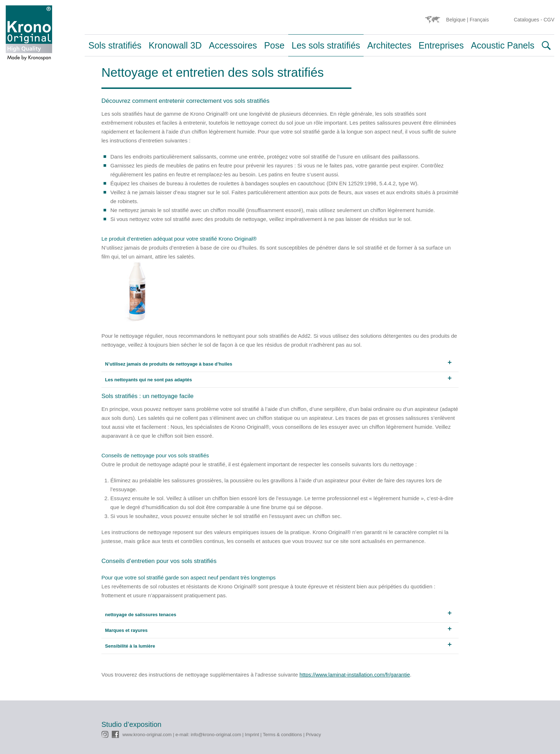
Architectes (389, 45)
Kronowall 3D (175, 45)
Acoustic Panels (502, 45)
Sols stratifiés (115, 45)
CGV (549, 20)
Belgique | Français (467, 20)
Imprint (252, 735)
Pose (274, 45)
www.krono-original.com (147, 735)
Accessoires (233, 45)
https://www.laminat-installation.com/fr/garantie (355, 675)
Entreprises (441, 45)
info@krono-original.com (216, 735)
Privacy (313, 735)
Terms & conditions (282, 735)
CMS (107, 703)
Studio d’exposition (131, 724)
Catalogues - (529, 20)
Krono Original (29, 35)
